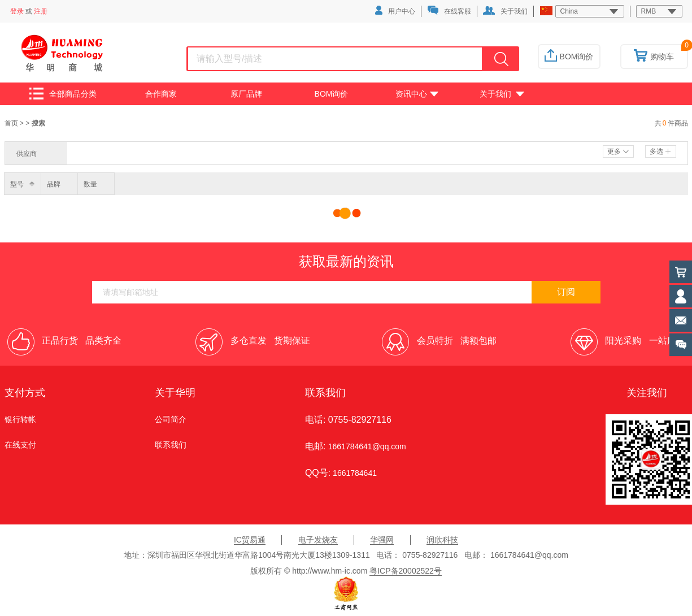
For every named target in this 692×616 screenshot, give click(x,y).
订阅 (566, 292)
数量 (90, 184)
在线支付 (20, 445)
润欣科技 (442, 540)
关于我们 (505, 11)
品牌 (54, 184)
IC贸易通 (250, 540)
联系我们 (171, 445)
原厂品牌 (246, 94)
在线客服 (449, 10)
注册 (41, 11)
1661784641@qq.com (367, 446)
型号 (17, 184)
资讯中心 (417, 94)
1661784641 (354, 473)
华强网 (382, 540)
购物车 (654, 57)
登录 (17, 11)
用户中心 (395, 10)
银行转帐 (20, 419)
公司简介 (171, 419)
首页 (12, 123)
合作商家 (161, 94)
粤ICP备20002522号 (406, 571)
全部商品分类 (63, 94)
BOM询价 (569, 57)
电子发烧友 (318, 540)
